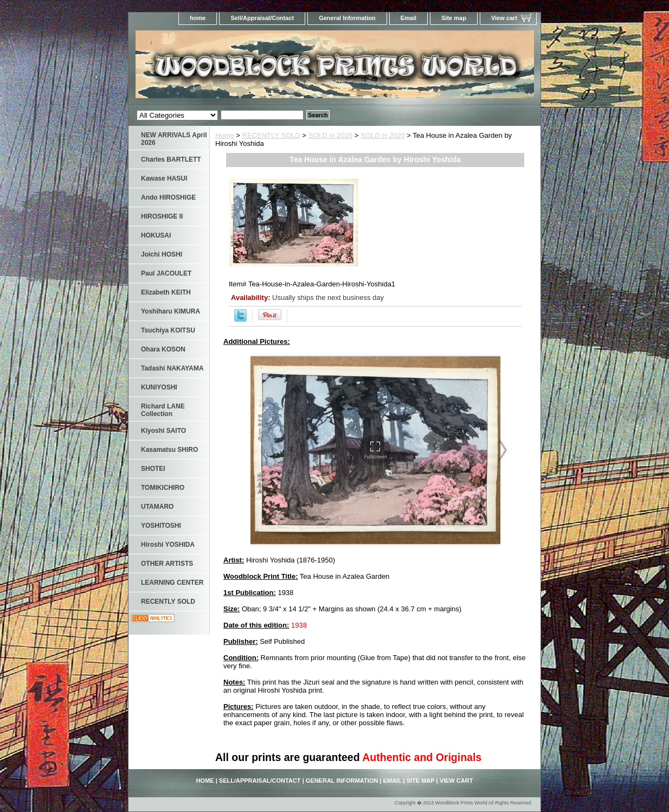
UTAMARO (157, 507)
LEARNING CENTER (172, 583)
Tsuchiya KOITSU (168, 330)
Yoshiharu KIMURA (171, 311)
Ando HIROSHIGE (168, 197)
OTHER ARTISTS (167, 564)
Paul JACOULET (166, 273)
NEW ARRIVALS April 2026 (174, 139)
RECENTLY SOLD (271, 135)
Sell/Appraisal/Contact (262, 18)
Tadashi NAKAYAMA (172, 368)
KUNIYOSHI (159, 387)
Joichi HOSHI (162, 254)
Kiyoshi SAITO (163, 431)
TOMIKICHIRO (163, 488)
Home (225, 135)
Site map (454, 18)
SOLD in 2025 (331, 135)
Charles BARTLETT (171, 159)
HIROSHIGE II (162, 216)
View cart (504, 18)
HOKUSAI (156, 235)
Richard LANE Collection (163, 410)
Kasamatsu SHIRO (169, 450)
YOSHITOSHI (161, 526)
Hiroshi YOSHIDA (168, 545)
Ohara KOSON (163, 349)
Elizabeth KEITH (166, 292)
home (198, 18)
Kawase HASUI (164, 178)
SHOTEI (153, 469)
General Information (347, 18)
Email (409, 18)
